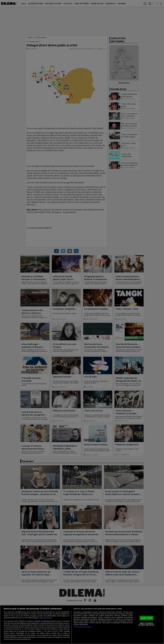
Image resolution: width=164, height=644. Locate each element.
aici (43, 631)
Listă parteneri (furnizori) (83, 627)
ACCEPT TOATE (146, 618)
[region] (82, 625)
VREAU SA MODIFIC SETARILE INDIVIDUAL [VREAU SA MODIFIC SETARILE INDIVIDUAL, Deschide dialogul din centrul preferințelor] (147, 624)
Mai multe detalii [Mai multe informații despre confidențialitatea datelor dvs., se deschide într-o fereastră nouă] (46, 618)
